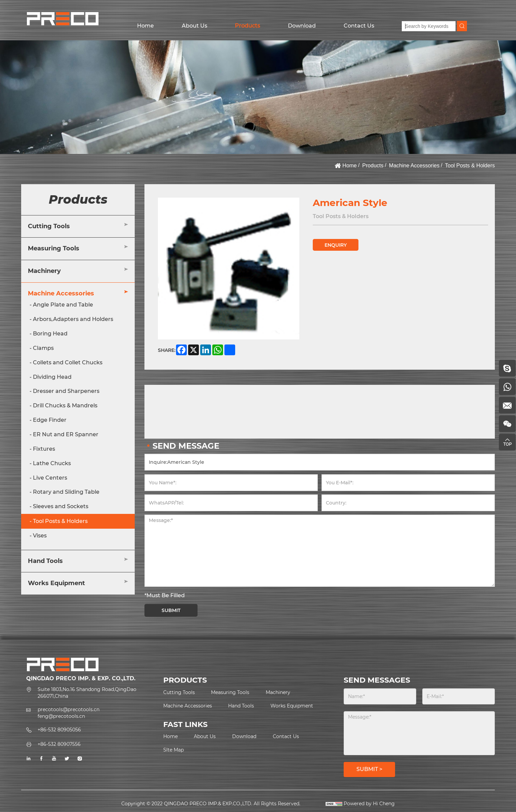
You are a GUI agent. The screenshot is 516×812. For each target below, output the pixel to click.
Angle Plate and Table (63, 305)
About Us (195, 26)
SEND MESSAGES (377, 680)
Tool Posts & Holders (470, 166)
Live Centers (50, 478)
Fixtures (44, 449)
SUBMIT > (369, 769)
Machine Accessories (414, 166)
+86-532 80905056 (59, 730)
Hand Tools (45, 561)
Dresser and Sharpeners (66, 391)
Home (145, 26)
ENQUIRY (336, 245)
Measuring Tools (54, 248)
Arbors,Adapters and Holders (73, 319)
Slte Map (174, 750)
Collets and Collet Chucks (68, 362)
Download (302, 26)
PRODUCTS (185, 680)
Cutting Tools (49, 226)
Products (247, 26)
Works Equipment (56, 583)
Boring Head (50, 334)
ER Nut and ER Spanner (66, 434)
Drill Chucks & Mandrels (65, 405)
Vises (40, 536)
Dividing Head (52, 377)
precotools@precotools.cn (69, 709)
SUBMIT (171, 610)
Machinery (44, 271)
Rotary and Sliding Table (66, 492)
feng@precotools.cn (61, 716)
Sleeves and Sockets (61, 506)
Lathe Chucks (52, 463)
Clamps (43, 348)
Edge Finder (50, 420)
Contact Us (359, 26)
